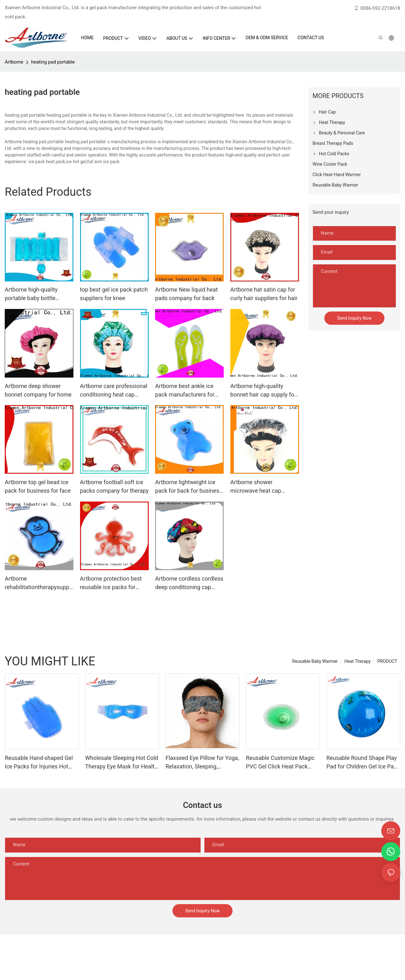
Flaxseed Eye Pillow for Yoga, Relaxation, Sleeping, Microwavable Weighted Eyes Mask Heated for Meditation (202, 763)
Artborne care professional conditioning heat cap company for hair (114, 391)
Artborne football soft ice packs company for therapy (114, 486)
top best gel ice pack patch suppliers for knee (114, 294)
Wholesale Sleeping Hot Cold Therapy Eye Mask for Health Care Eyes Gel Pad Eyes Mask (122, 763)
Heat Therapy (358, 661)
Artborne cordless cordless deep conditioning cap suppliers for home (189, 583)
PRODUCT (387, 661)
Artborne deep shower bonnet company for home (38, 390)
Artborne (14, 62)
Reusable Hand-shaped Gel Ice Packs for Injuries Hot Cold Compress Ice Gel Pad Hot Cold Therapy (39, 763)
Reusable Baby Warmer (315, 661)
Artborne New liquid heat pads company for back (186, 294)
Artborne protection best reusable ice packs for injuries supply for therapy (113, 583)
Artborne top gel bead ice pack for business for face (38, 486)
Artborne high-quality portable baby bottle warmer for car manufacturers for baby (34, 294)
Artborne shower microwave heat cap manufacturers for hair (259, 487)
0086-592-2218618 (377, 8)
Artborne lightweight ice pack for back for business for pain (189, 487)
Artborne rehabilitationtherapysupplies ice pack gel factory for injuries (38, 583)
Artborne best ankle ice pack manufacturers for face (185, 391)
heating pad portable (53, 62)
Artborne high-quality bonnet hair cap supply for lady (263, 391)
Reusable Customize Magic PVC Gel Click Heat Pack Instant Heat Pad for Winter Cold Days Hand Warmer (280, 763)
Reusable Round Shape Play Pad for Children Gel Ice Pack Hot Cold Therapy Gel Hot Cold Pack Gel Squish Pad (363, 763)
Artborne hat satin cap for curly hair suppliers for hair (264, 294)
